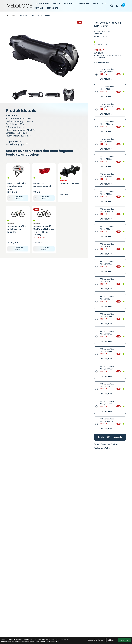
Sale (104, 3)
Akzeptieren (124, 640)
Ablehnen (112, 640)
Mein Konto (53, 8)
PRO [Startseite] (14, 15)
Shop (96, 3)
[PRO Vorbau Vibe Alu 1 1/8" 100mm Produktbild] (44, 56)
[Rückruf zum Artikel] (110, 448)
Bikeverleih (84, 3)
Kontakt (39, 8)
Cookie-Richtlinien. (53, 642)
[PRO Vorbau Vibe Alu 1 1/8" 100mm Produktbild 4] (69, 95)
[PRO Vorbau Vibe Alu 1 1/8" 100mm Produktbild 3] (52, 95)
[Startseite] (7, 15)
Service (56, 3)
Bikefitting (69, 3)
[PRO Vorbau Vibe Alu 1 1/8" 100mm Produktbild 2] (36, 95)
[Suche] (112, 6)
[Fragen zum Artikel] (110, 444)
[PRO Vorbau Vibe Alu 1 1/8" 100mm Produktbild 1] (19, 95)
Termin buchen (42, 3)
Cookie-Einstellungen (96, 640)
